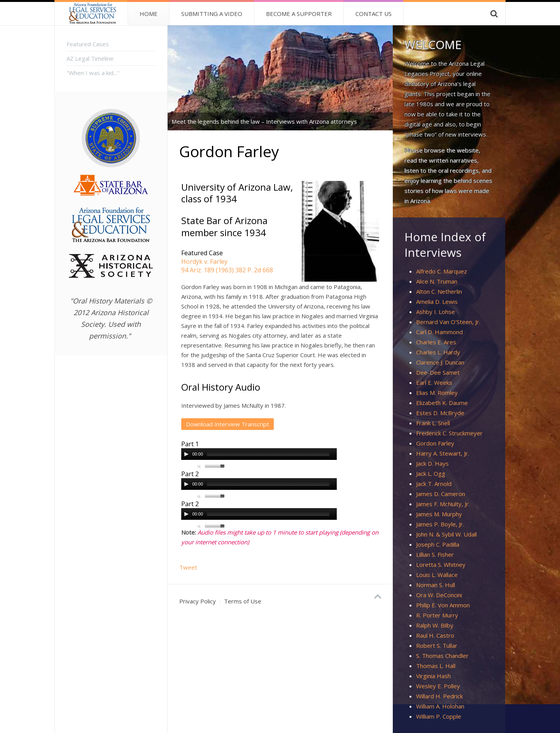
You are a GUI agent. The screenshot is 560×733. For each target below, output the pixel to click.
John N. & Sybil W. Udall (446, 534)
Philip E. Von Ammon (443, 605)
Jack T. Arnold (434, 484)
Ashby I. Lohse (436, 312)
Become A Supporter (299, 14)
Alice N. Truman (437, 281)
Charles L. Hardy (438, 352)
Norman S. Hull (436, 585)
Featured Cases (88, 44)
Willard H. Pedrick (439, 696)
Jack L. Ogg (431, 473)
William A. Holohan (440, 706)
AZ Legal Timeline (90, 58)
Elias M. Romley (437, 393)
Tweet (188, 567)
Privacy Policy (198, 601)
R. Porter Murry (437, 615)
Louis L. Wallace (437, 575)
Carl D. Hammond (439, 332)
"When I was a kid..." (93, 73)
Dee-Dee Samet (438, 372)
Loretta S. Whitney (441, 565)
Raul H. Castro (435, 635)
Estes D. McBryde (440, 413)
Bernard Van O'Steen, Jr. (448, 322)
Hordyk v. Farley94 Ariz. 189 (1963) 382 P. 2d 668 (227, 266)
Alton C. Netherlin (439, 291)
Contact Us (374, 14)
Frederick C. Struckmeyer (449, 433)
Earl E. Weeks (434, 382)
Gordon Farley (435, 443)
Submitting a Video (212, 14)
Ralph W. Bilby (435, 625)
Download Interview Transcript (227, 424)
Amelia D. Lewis (437, 302)
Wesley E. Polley (438, 686)
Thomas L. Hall (436, 666)
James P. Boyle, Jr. (440, 524)
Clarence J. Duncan (440, 362)
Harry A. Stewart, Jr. (443, 453)
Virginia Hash (433, 676)
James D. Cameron (441, 494)
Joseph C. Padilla (438, 544)
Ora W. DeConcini (439, 595)
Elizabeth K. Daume (442, 403)
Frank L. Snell (433, 423)
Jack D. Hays (432, 463)
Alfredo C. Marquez (442, 271)
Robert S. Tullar (437, 645)
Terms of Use (243, 601)
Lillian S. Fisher (435, 554)
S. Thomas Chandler (442, 656)
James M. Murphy (439, 514)
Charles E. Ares (436, 342)
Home (149, 14)
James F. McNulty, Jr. (443, 504)
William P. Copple (439, 716)
